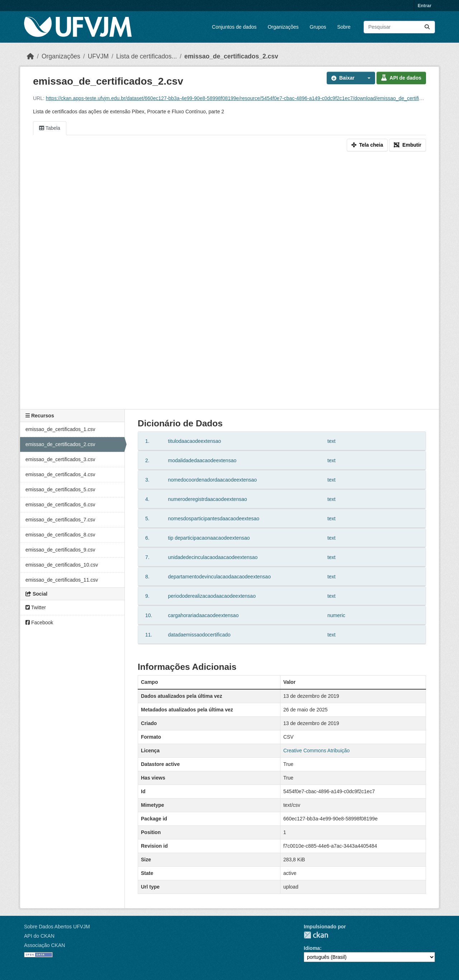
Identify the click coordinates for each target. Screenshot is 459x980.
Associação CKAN (44, 945)
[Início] (30, 56)
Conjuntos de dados (234, 27)
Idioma (312, 948)
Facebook (39, 622)
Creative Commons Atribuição (316, 751)
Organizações (283, 27)
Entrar (425, 6)
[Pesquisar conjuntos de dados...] (399, 27)
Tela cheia (367, 145)
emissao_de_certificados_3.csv (60, 459)
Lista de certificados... (146, 56)
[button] (367, 78)
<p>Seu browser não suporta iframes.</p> (229, 282)
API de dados (401, 78)
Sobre (344, 27)
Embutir (408, 145)
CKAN (316, 935)
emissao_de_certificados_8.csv (60, 535)
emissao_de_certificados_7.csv (60, 520)
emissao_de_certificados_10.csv (62, 565)
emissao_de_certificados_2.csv (231, 56)
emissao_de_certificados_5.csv (60, 489)
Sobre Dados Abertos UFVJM (57, 927)
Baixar (343, 78)
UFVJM (98, 56)
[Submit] (427, 27)
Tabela (50, 128)
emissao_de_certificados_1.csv (60, 429)
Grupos (318, 27)
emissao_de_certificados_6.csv (60, 505)
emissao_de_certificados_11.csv (62, 580)
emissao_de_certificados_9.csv (60, 550)
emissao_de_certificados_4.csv (60, 474)
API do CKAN (39, 936)
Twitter (36, 607)
